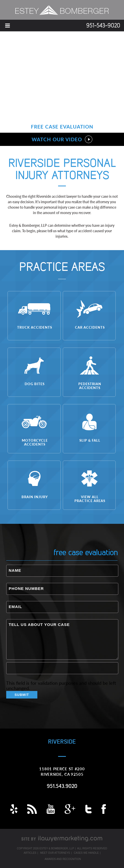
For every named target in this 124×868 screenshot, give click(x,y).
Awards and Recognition (63, 859)
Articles (30, 853)
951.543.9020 (62, 786)
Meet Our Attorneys (55, 853)
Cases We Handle (86, 853)
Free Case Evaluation (62, 127)
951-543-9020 (103, 26)
